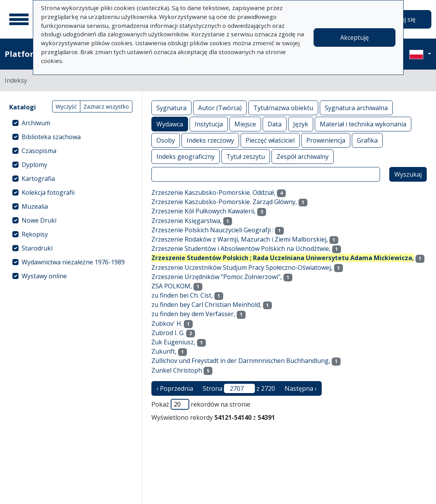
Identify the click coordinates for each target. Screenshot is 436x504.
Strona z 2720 (239, 388)
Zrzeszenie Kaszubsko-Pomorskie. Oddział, (213, 192)
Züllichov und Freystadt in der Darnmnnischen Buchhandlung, (241, 361)
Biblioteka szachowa (51, 137)
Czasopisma (39, 151)
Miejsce (245, 124)
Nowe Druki (39, 220)
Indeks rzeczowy (210, 140)
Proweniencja (326, 140)
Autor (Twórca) (220, 108)
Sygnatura (171, 108)
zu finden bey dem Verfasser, (193, 314)
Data (275, 124)
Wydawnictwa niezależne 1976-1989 (73, 262)
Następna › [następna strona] (301, 388)
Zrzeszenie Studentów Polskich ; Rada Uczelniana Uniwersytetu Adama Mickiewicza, (283, 258)
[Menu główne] (19, 19)
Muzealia (35, 206)
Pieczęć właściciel (270, 140)
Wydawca (170, 124)
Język (301, 124)
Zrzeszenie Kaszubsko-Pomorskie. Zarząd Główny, (224, 202)
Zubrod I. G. (168, 333)
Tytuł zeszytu (246, 156)
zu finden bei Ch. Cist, (182, 295)
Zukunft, (164, 351)
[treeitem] (71, 123)
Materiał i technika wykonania (363, 124)
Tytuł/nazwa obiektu (283, 108)
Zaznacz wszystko (106, 106)
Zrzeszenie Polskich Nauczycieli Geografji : (212, 230)
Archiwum (36, 123)
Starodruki (37, 248)
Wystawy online (44, 276)
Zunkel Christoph (177, 370)
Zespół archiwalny (303, 156)
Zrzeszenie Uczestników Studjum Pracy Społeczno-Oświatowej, (242, 267)
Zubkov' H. (167, 324)
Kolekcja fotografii (48, 192)
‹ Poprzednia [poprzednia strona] (175, 388)
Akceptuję (355, 37)
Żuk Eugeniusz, (173, 342)
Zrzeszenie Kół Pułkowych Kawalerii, (204, 211)
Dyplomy (34, 165)
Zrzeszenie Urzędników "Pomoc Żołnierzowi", (217, 277)
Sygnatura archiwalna (356, 108)
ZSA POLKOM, (172, 286)
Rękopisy (35, 234)
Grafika (367, 140)
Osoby (166, 140)
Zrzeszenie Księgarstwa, (187, 221)
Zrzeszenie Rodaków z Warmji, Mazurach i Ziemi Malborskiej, (240, 239)
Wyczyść (66, 106)
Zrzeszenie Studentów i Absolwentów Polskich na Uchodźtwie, (241, 249)
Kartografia (38, 179)
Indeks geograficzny (186, 156)
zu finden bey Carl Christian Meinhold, (206, 305)
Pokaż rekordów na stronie (201, 404)
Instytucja (209, 124)
